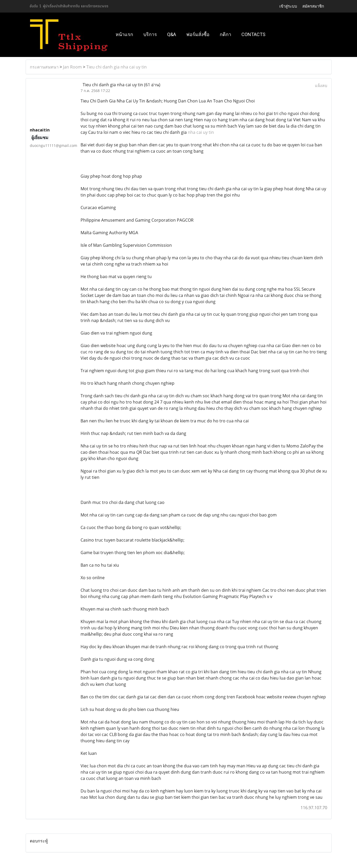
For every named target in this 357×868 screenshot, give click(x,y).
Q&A (172, 34)
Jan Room (72, 67)
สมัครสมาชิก (313, 6)
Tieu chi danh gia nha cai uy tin (117, 67)
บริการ (150, 34)
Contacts (253, 34)
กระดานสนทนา (44, 67)
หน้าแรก (124, 34)
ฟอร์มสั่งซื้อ (198, 34)
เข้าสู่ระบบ (288, 6)
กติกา (225, 34)
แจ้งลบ (321, 85)
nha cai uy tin (201, 132)
